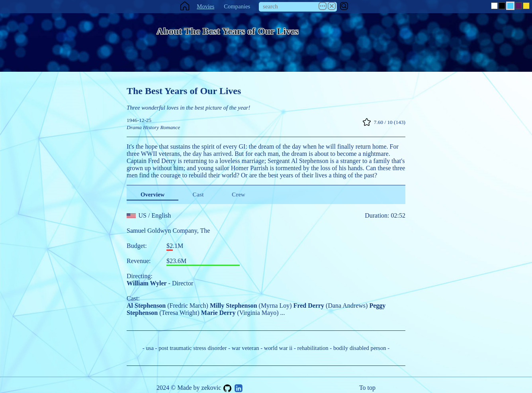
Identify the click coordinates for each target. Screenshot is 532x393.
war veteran (245, 348)
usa (150, 348)
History (151, 127)
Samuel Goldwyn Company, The (168, 231)
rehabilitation (313, 348)
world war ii (278, 348)
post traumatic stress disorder (193, 348)
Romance (170, 127)
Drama (134, 127)
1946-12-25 (139, 120)
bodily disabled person (360, 348)
